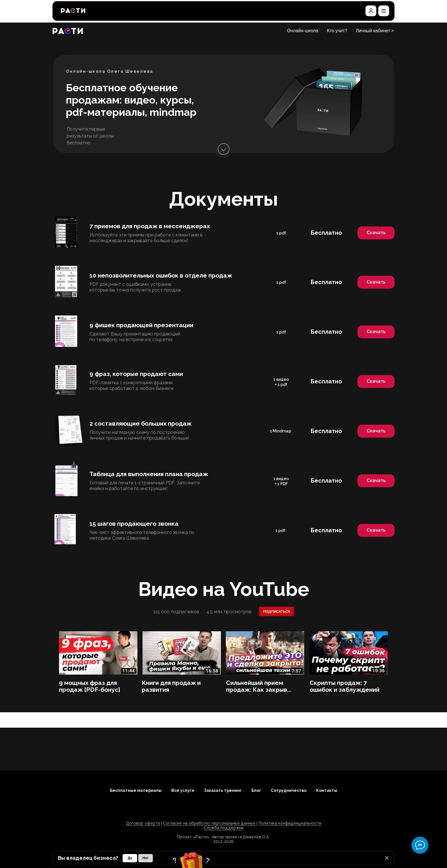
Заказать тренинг (223, 790)
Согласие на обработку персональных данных (210, 823)
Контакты (327, 790)
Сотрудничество (289, 790)
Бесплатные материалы (136, 790)
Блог (256, 790)
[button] (384, 11)
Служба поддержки (224, 828)
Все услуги (183, 790)
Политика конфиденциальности (290, 823)
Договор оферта (143, 823)
